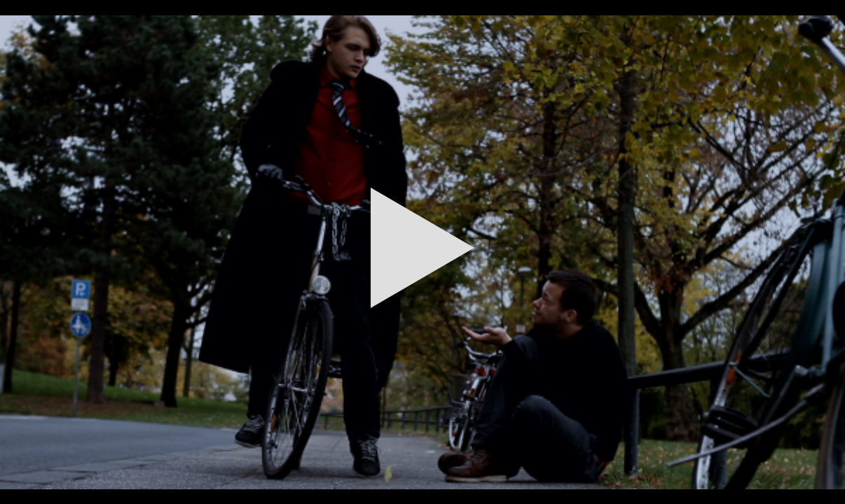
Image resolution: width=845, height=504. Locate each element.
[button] (422, 252)
